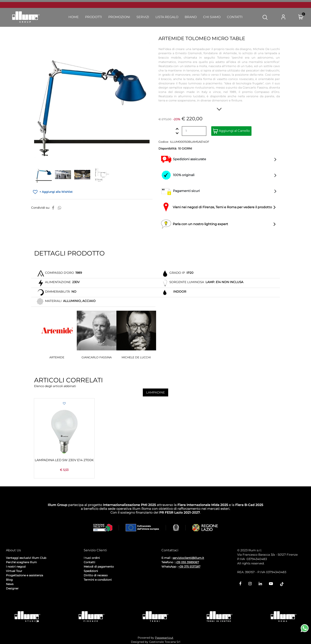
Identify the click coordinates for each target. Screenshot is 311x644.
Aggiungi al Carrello (231, 131)
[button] (265, 17)
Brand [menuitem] (191, 17)
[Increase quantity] (177, 129)
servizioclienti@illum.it (188, 558)
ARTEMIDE (57, 357)
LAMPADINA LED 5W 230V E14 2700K (64, 460)
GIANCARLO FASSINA (97, 357)
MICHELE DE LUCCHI (136, 357)
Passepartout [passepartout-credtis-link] (164, 638)
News (10, 584)
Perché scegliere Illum (21, 562)
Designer (12, 588)
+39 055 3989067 (187, 562)
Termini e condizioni (98, 580)
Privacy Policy (16, 599)
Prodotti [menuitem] (94, 17)
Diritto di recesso (96, 575)
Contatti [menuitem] (235, 17)
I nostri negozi (16, 567)
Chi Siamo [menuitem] (212, 17)
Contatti (89, 562)
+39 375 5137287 (189, 567)
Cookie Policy (37, 599)
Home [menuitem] (74, 17)
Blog (9, 580)
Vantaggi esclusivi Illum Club (26, 558)
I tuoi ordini (92, 558)
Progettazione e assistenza (24, 575)
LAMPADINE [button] (155, 392)
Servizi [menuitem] (143, 17)
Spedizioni (91, 571)
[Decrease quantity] (177, 133)
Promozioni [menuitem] (119, 17)
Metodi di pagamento (99, 567)
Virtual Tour (14, 571)
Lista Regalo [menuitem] (167, 17)
